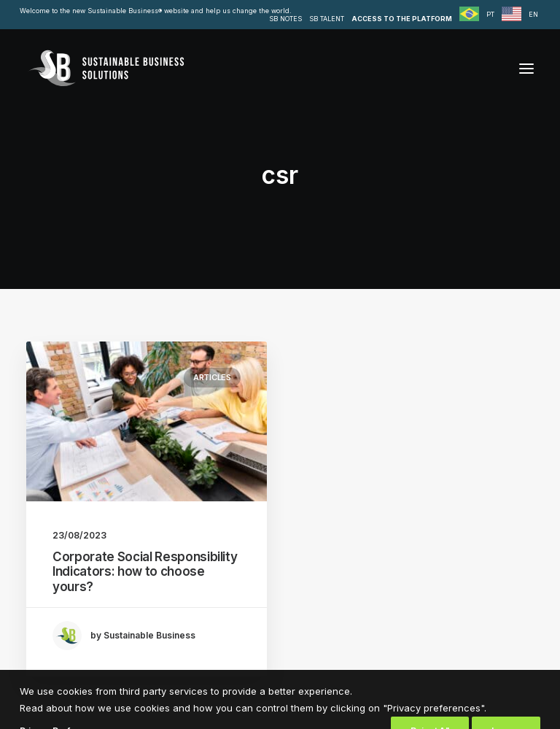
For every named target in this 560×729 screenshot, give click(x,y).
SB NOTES (285, 19)
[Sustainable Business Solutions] (106, 68)
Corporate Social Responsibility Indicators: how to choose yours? (145, 572)
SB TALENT (327, 19)
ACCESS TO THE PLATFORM (402, 19)
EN (533, 14)
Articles (212, 377)
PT (490, 14)
